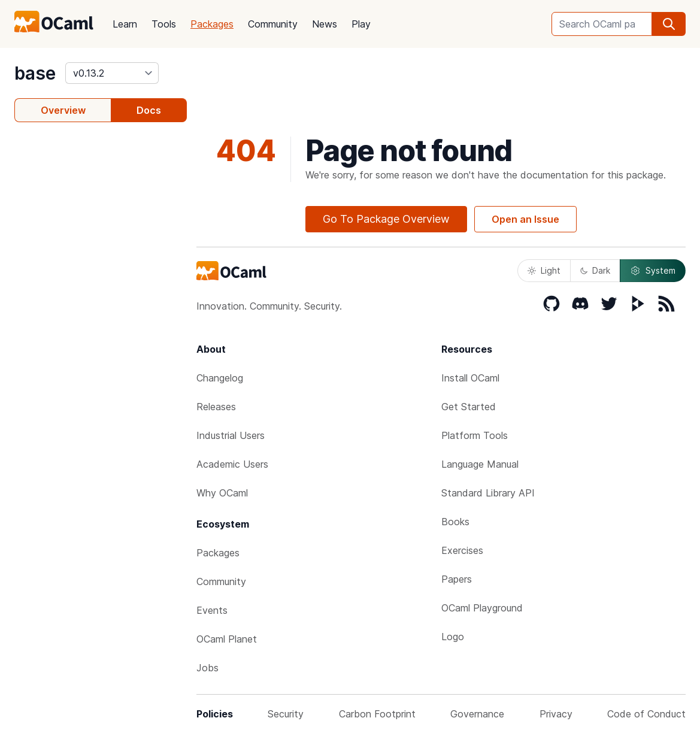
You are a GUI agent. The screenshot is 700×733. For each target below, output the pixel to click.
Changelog (220, 378)
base (35, 73)
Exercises (462, 550)
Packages (212, 24)
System (653, 271)
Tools (164, 24)
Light (544, 270)
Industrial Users (231, 435)
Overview (63, 110)
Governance (477, 714)
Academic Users (232, 464)
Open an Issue (525, 219)
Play (361, 24)
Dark (595, 270)
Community (273, 24)
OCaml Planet (227, 639)
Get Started (469, 407)
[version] (112, 73)
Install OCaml (470, 378)
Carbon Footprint (377, 714)
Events (212, 610)
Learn (125, 24)
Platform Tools (475, 435)
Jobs (207, 668)
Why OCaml (222, 493)
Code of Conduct (646, 714)
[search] (669, 24)
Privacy (556, 714)
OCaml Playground (482, 608)
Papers (457, 579)
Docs (149, 110)
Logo (453, 637)
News (325, 24)
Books (455, 522)
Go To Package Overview (386, 219)
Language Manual (480, 464)
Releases (216, 407)
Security (286, 714)
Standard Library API (488, 493)
